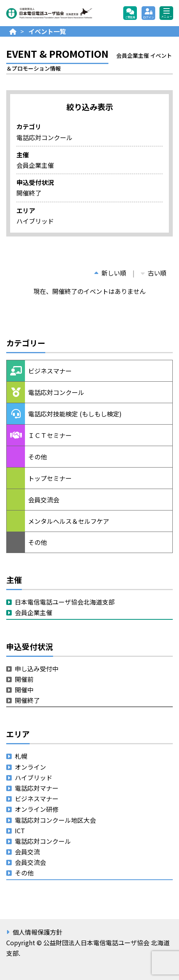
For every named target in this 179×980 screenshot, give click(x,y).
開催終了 (27, 700)
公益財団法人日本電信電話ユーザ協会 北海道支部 (49, 13)
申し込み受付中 (37, 669)
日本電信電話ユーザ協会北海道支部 (65, 602)
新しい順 (110, 273)
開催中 (24, 690)
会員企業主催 (34, 612)
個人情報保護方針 (37, 932)
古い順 (154, 273)
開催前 (24, 679)
